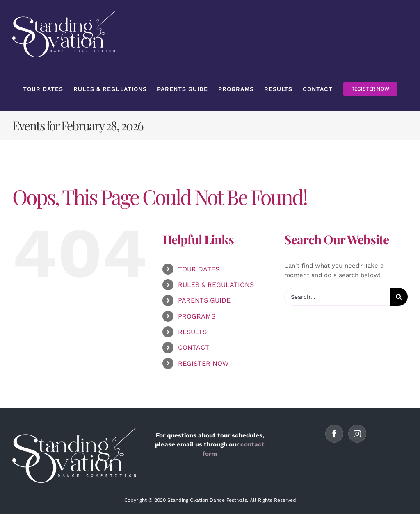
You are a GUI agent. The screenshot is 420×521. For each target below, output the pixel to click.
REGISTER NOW (203, 363)
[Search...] (337, 297)
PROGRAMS (197, 316)
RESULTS (192, 332)
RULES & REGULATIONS (216, 285)
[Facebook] (334, 434)
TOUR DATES (199, 269)
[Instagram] (357, 434)
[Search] (399, 297)
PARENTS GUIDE (204, 300)
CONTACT (194, 347)
